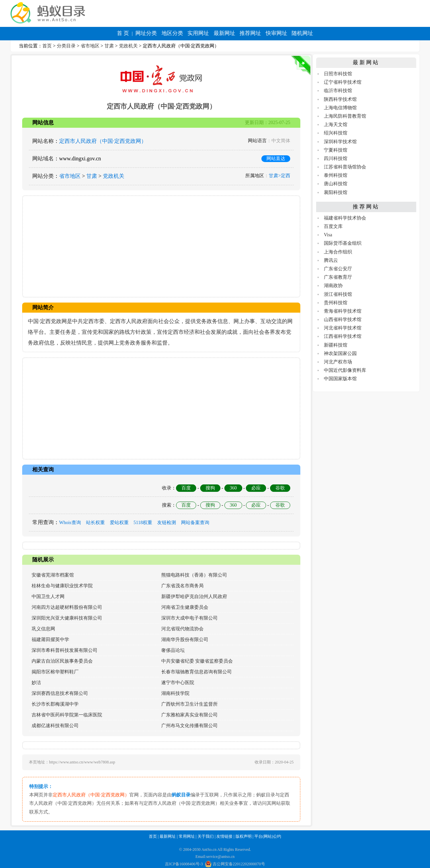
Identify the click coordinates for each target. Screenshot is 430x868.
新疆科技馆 (336, 345)
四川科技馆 (336, 159)
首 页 (123, 33)
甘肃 (109, 46)
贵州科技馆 (336, 303)
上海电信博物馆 (340, 108)
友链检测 (167, 523)
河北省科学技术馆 (343, 328)
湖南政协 (333, 286)
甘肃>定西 (279, 176)
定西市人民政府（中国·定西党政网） (103, 141)
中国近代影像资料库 (345, 370)
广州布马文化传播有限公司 (189, 726)
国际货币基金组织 (343, 243)
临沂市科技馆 (338, 91)
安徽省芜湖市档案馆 (53, 575)
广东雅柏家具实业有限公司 (189, 715)
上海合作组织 (338, 252)
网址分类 (146, 33)
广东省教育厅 (338, 277)
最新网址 (224, 33)
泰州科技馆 (336, 175)
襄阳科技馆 (336, 192)
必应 (256, 488)
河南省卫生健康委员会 (185, 607)
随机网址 (302, 33)
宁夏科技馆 (336, 150)
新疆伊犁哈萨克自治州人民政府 (194, 597)
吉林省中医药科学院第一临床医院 (67, 715)
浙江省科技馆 (338, 294)
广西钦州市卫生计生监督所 (189, 704)
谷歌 (280, 488)
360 (233, 488)
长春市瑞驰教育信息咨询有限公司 (197, 672)
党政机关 (128, 46)
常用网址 (187, 836)
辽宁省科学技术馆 (343, 82)
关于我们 (206, 836)
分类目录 (66, 46)
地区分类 (172, 33)
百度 (186, 488)
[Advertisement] (161, 246)
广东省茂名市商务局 (182, 586)
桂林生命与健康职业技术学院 (62, 586)
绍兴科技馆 (336, 133)
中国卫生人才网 (48, 597)
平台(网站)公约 (268, 836)
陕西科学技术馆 (340, 99)
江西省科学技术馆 (343, 336)
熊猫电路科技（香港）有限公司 (194, 575)
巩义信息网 (43, 629)
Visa (328, 235)
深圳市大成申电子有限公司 (189, 618)
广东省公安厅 (338, 269)
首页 (47, 46)
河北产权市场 (338, 362)
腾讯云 (331, 260)
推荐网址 (250, 33)
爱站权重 (119, 523)
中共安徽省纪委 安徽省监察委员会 (197, 661)
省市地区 (90, 46)
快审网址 (276, 33)
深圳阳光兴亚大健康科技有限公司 (67, 618)
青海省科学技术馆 (343, 311)
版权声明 (244, 836)
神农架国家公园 (340, 353)
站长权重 (95, 523)
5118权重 (143, 523)
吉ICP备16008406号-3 (184, 864)
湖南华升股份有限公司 (185, 640)
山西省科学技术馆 (343, 320)
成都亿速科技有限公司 (55, 726)
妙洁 (36, 683)
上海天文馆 (336, 125)
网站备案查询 (195, 523)
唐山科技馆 (336, 184)
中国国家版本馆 (340, 379)
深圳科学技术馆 (340, 142)
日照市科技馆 (338, 74)
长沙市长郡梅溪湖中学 (55, 704)
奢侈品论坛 (173, 650)
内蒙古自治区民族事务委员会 (62, 661)
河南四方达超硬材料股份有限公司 (67, 607)
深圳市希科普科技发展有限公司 (64, 650)
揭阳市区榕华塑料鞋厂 (55, 672)
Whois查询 (70, 523)
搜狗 (210, 488)
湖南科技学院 (175, 693)
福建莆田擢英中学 (50, 640)
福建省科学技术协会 (345, 218)
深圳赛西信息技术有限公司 (60, 693)
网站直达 (276, 159)
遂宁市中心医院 (178, 683)
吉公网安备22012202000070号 (235, 864)
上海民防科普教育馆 (345, 116)
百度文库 (333, 226)
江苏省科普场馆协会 (345, 167)
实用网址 (198, 33)
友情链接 (224, 836)
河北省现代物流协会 (182, 629)
